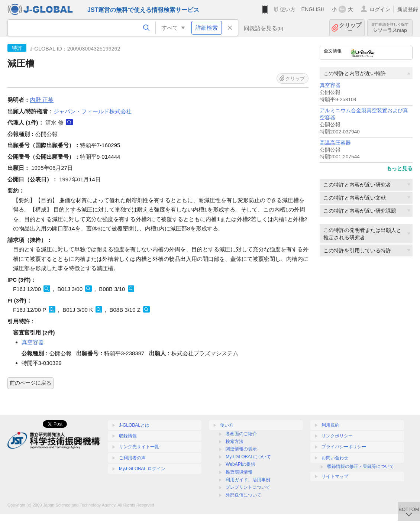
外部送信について (243, 495)
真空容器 (330, 85)
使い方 (288, 9)
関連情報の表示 (241, 449)
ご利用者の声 (132, 458)
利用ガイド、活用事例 (248, 480)
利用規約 (330, 425)
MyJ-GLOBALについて (248, 457)
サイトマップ (335, 476)
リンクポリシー (337, 436)
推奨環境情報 (239, 472)
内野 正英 (42, 100)
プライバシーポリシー (344, 447)
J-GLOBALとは (134, 425)
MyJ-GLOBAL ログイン (142, 469)
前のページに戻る (30, 383)
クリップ (350, 28)
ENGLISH (313, 9)
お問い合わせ (335, 458)
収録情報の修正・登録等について (361, 466)
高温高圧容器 (335, 143)
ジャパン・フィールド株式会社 (93, 111)
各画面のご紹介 (241, 434)
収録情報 (128, 436)
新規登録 (408, 9)
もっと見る (400, 168)
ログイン (380, 9)
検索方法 (235, 441)
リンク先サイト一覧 (139, 447)
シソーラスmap (390, 28)
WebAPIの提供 (240, 464)
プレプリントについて (248, 487)
